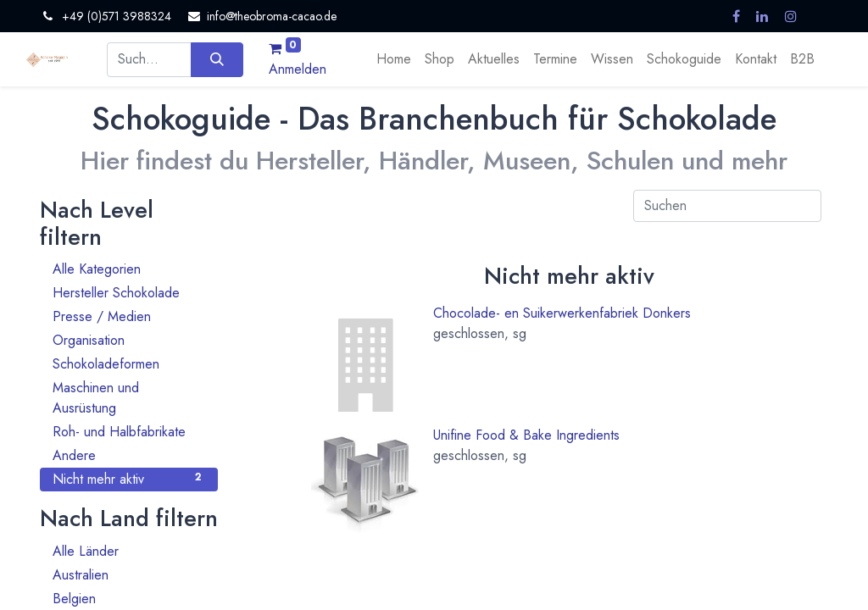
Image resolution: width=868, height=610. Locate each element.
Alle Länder (129, 551)
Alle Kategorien (129, 269)
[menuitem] (394, 59)
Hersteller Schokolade (129, 293)
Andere (129, 455)
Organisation (129, 340)
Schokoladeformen (129, 364)
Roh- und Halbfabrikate (129, 432)
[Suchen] (217, 59)
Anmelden (298, 69)
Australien (129, 575)
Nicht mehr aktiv (129, 479)
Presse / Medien (129, 316)
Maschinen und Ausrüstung (129, 398)
